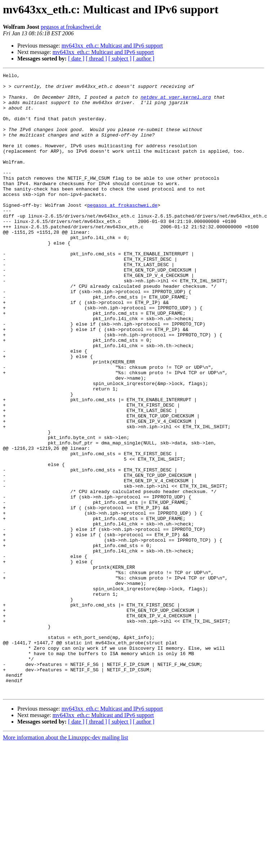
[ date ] (76, 59)
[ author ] (144, 59)
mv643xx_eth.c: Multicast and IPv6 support (112, 46)
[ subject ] (120, 59)
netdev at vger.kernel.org (176, 102)
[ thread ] (96, 59)
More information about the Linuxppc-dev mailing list (65, 862)
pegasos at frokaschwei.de (71, 27)
